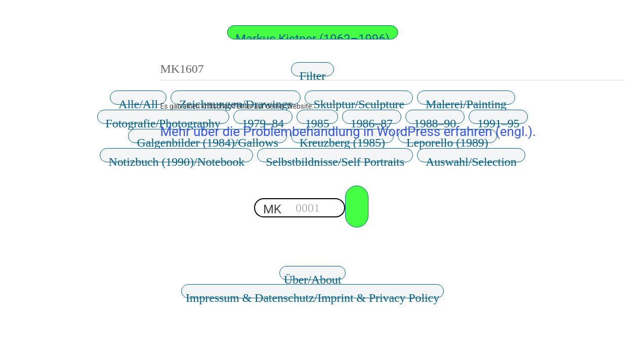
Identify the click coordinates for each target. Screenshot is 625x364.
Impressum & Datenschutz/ (312, 295)
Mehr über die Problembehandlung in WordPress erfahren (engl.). (348, 131)
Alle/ (138, 101)
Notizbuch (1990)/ (176, 159)
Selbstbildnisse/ (335, 159)
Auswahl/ (471, 159)
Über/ (313, 277)
